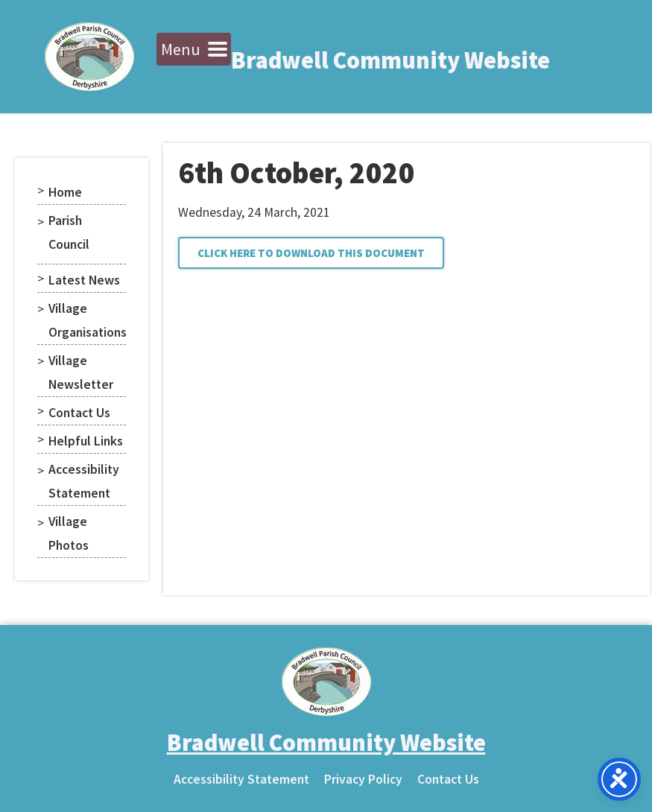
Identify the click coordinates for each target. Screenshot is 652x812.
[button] (311, 253)
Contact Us (79, 413)
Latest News (84, 280)
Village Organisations (87, 320)
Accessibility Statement (84, 481)
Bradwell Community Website (390, 60)
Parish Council (69, 232)
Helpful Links (86, 441)
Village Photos (69, 533)
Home (65, 192)
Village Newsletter (81, 372)
